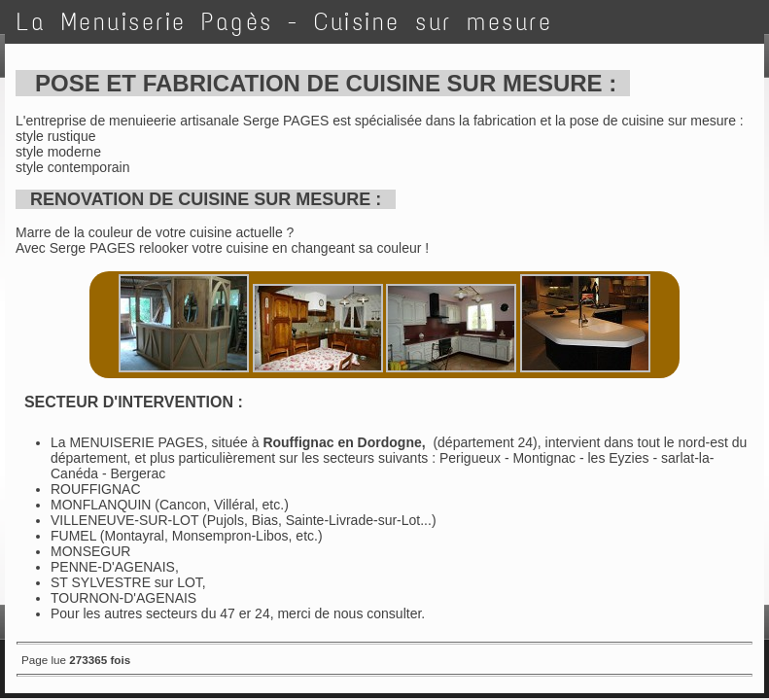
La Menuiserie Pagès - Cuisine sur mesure (284, 22)
